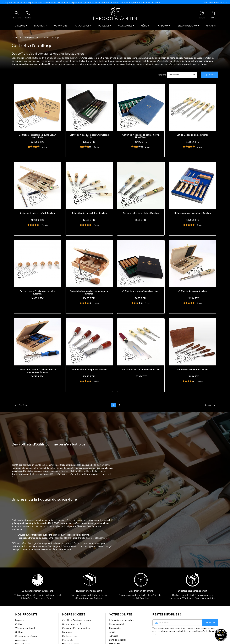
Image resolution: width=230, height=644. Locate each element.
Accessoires (21, 640)
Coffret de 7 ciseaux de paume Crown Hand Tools (141, 136)
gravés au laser (102, 523)
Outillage (19, 632)
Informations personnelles (121, 620)
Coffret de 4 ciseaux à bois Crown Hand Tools (89, 136)
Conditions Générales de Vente (77, 620)
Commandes (115, 628)
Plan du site (68, 640)
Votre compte (121, 614)
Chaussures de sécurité (26, 636)
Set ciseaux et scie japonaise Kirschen (141, 370)
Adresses (114, 636)
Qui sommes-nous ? (72, 624)
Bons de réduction (118, 640)
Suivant (210, 405)
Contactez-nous (70, 636)
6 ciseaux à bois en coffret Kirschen (37, 213)
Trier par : (161, 75)
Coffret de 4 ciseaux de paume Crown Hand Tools (37, 136)
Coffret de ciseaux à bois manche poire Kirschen (89, 293)
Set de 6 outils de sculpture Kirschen (89, 213)
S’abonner (210, 622)
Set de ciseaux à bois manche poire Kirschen (37, 293)
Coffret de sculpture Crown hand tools (141, 291)
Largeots (19, 620)
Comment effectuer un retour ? (77, 628)
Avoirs (112, 632)
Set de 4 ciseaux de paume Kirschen (89, 370)
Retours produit (116, 624)
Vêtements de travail (25, 628)
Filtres (210, 75)
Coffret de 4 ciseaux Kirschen (193, 291)
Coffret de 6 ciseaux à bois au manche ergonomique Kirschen (37, 371)
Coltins (18, 624)
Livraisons (67, 632)
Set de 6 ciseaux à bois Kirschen (193, 135)
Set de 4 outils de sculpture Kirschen (141, 213)
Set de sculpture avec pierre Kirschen (193, 213)
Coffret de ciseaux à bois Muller (193, 370)
